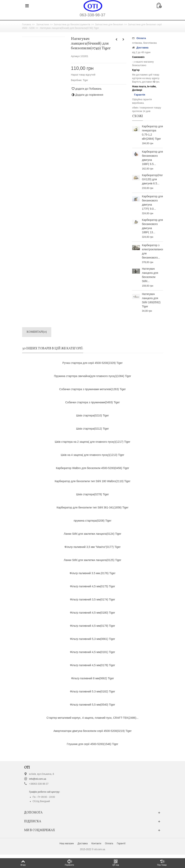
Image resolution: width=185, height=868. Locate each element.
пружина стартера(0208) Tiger (92, 521)
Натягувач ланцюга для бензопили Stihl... (150, 275)
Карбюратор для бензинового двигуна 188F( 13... (152, 226)
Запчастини (43, 25)
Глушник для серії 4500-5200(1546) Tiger (92, 744)
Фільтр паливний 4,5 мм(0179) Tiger (92, 626)
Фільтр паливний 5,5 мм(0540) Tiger (92, 705)
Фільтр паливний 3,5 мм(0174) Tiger (92, 599)
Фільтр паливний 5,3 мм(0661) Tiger (92, 639)
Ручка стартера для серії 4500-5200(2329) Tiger (92, 363)
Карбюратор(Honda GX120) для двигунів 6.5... (153, 179)
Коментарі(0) (37, 332)
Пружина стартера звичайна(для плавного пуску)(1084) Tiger (93, 376)
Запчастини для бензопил (109, 25)
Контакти (96, 843)
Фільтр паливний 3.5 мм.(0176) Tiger (92, 573)
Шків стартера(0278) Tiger (92, 494)
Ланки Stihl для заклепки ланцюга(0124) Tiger (93, 534)
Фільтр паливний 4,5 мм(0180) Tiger (92, 613)
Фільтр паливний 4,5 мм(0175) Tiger (92, 586)
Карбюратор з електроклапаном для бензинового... (153, 251)
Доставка (83, 843)
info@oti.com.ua (38, 779)
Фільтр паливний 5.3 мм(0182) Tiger (92, 691)
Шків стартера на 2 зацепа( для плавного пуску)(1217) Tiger (93, 442)
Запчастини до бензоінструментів (72, 25)
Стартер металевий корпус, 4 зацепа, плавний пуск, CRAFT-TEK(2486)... (93, 718)
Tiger (85, 80)
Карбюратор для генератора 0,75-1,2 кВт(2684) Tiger (152, 133)
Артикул (75, 56)
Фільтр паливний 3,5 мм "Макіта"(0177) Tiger (92, 547)
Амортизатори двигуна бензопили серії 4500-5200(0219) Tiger (92, 731)
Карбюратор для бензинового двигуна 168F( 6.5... (152, 158)
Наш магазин (67, 843)
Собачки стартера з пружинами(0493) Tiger (92, 402)
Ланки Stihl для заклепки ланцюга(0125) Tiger (93, 560)
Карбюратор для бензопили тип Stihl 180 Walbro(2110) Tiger (92, 481)
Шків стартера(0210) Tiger (92, 415)
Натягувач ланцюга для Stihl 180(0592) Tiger (151, 300)
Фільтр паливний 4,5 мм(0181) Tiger (92, 652)
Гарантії (121, 843)
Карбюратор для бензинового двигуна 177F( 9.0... (152, 203)
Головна (27, 25)
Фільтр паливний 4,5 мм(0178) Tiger (92, 665)
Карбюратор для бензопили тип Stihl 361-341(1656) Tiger (92, 507)
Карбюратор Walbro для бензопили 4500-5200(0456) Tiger (93, 468)
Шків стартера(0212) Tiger (92, 429)
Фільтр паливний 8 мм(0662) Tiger (92, 678)
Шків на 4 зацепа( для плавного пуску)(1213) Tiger (93, 455)
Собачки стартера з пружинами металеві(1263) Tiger (93, 389)
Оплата (109, 843)
